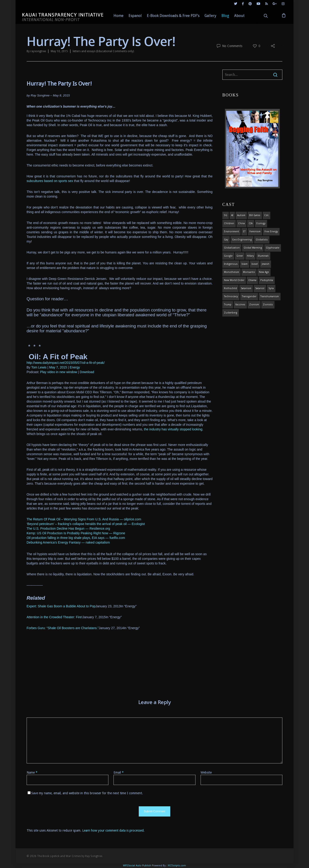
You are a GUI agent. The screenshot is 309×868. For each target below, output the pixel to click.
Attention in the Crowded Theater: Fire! (55, 617)
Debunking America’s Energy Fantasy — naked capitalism (68, 542)
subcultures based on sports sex (50, 181)
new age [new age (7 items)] (264, 272)
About (239, 16)
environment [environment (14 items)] (232, 232)
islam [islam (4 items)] (245, 264)
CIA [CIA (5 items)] (251, 223)
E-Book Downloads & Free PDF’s (173, 16)
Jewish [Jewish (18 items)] (266, 264)
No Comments (230, 46)
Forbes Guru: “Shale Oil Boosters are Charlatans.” (63, 628)
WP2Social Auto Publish (137, 866)
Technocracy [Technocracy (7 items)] (231, 296)
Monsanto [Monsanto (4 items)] (249, 272)
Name (32, 772)
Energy (75, 367)
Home (118, 16)
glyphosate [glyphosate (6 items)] (273, 248)
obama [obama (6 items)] (252, 280)
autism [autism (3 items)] (241, 215)
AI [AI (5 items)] (232, 215)
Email (119, 772)
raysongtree (38, 51)
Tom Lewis (39, 367)
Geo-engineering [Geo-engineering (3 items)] (242, 240)
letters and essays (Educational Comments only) (103, 51)
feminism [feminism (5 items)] (255, 232)
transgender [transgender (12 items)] (249, 296)
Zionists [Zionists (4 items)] (268, 305)
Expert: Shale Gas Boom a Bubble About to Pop (61, 606)
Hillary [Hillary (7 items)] (250, 256)
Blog (225, 16)
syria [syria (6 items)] (271, 288)
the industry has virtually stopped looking (173, 429)
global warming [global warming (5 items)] (253, 248)
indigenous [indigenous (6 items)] (231, 264)
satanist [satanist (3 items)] (260, 288)
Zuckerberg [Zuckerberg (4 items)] (231, 313)
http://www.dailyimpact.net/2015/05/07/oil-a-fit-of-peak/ (66, 363)
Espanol (135, 16)
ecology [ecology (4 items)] (261, 223)
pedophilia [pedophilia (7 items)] (267, 280)
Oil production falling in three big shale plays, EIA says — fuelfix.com (76, 538)
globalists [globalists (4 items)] (262, 240)
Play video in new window (59, 372)
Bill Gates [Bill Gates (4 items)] (255, 215)
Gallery (210, 16)
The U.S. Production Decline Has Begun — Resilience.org (68, 528)
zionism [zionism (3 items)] (254, 305)
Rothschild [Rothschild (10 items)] (230, 288)
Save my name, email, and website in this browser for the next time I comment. (87, 793)
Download (87, 372)
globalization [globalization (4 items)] (232, 248)
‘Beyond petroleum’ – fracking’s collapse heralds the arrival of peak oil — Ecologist (86, 524)
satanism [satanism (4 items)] (246, 288)
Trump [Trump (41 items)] (228, 305)
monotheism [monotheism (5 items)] (232, 272)
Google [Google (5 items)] (228, 256)
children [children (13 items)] (229, 223)
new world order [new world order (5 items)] (234, 280)
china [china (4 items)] (241, 223)
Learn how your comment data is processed (113, 830)
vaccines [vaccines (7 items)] (240, 305)
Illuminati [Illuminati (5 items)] (263, 256)
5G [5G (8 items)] (226, 215)
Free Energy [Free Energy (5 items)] (271, 232)
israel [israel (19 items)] (255, 264)
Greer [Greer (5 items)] (240, 256)
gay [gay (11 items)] (226, 240)
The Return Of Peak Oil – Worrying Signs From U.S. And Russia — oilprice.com (84, 519)
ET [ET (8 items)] (244, 232)
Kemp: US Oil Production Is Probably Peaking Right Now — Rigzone (76, 533)
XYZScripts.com (177, 866)
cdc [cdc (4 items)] (266, 215)
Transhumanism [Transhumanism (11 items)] (270, 296)
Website (206, 772)
